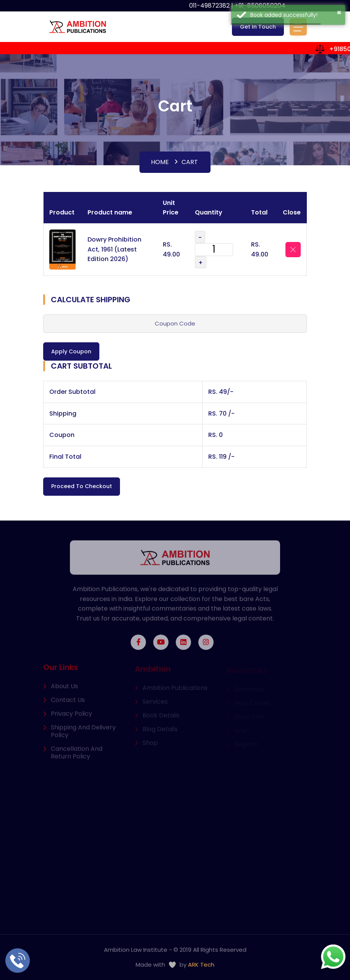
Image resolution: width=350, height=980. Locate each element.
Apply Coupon (71, 351)
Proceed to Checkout (82, 486)
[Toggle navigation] (298, 27)
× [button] (339, 12)
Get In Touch (258, 27)
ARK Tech (201, 965)
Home (160, 162)
